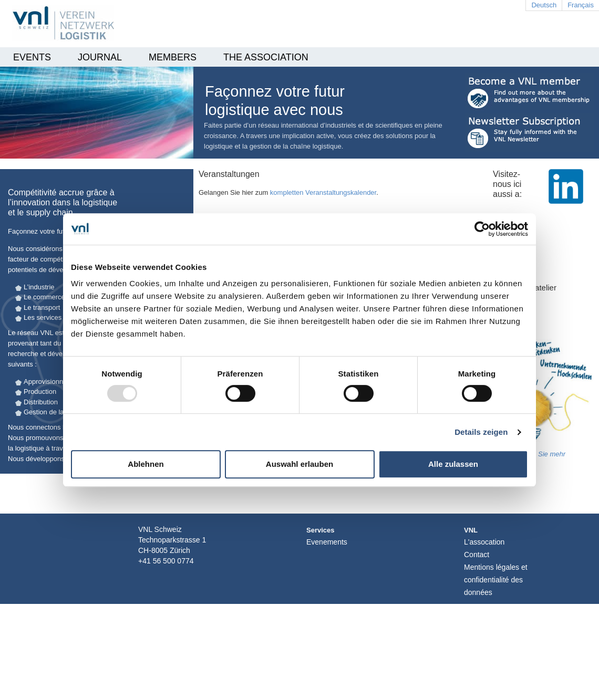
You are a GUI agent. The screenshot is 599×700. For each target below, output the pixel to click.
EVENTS (32, 57)
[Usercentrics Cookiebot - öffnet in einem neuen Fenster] (482, 229)
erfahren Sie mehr (538, 454)
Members (173, 57)
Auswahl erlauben (299, 464)
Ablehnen (146, 464)
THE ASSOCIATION (266, 57)
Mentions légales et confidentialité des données (496, 580)
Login (488, 598)
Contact (477, 555)
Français (581, 5)
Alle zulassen (453, 464)
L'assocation (484, 542)
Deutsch (544, 5)
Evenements (327, 542)
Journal (100, 57)
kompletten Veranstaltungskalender (323, 192)
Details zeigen (481, 432)
